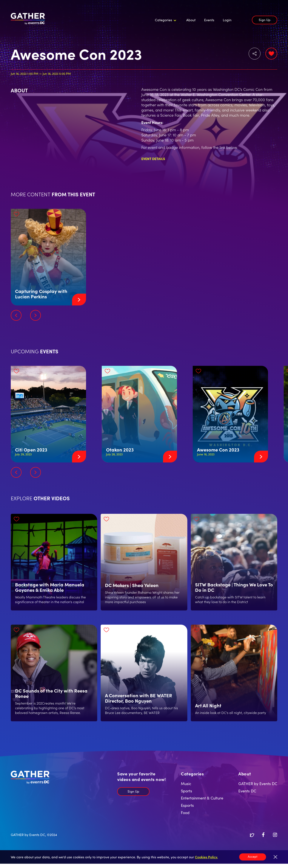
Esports (187, 805)
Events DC (247, 791)
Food (185, 812)
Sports (186, 791)
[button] (165, 20)
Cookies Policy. (206, 857)
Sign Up (265, 20)
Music (186, 783)
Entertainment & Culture (202, 798)
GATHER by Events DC (258, 783)
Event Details (153, 159)
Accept (253, 856)
